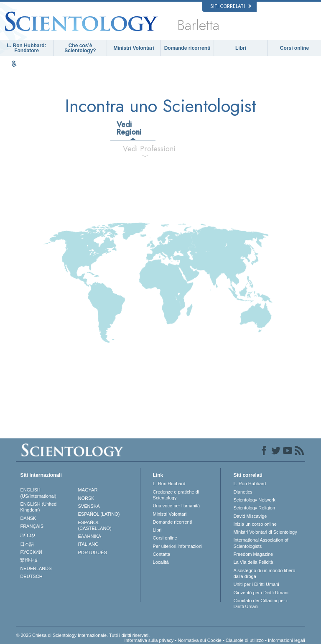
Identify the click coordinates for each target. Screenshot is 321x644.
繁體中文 (29, 560)
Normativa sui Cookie (200, 640)
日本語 (27, 544)
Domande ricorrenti (187, 48)
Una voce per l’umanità (177, 506)
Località (161, 562)
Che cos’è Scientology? (80, 48)
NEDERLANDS (36, 568)
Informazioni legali (287, 640)
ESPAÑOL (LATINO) (99, 514)
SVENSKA (89, 506)
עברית (28, 535)
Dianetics (243, 492)
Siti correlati (231, 6)
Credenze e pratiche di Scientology (176, 495)
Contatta (162, 554)
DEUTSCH (31, 576)
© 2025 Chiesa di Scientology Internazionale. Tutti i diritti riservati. (83, 635)
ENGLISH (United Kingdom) (38, 507)
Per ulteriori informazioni (178, 546)
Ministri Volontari (134, 48)
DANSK (28, 518)
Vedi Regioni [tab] (129, 128)
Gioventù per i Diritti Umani (261, 593)
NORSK (86, 498)
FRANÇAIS (32, 526)
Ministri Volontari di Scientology (265, 532)
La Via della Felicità (253, 562)
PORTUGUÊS (93, 552)
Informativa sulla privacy (149, 640)
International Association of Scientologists (261, 543)
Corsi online (294, 48)
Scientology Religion (254, 508)
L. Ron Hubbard (169, 484)
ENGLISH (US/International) (38, 493)
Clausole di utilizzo (245, 640)
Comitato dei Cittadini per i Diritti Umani (260, 603)
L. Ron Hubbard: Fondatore (27, 48)
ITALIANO (88, 544)
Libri (241, 48)
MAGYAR (88, 490)
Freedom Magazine (253, 554)
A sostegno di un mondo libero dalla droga (264, 573)
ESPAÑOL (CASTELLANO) (95, 525)
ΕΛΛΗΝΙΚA (90, 536)
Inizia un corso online (255, 524)
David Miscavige (250, 516)
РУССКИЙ (31, 552)
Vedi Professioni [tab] (148, 149)
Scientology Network (254, 500)
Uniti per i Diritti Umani (256, 584)
